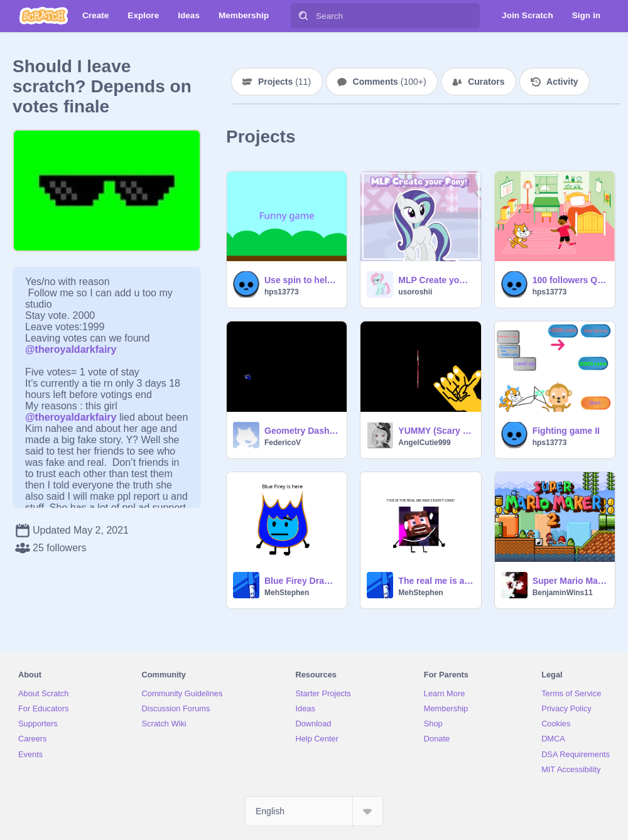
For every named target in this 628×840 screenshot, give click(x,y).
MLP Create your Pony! (436, 280)
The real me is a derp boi (436, 581)
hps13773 (282, 292)
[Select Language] (314, 811)
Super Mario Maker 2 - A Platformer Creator (570, 581)
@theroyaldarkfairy (71, 349)
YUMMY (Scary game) (436, 431)
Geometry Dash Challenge (302, 431)
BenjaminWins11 (563, 593)
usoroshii (415, 292)
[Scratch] (44, 16)
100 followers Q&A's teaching (570, 280)
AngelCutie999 (424, 443)
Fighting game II (566, 431)
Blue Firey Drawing (302, 581)
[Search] (303, 16)
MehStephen (287, 593)
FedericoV (283, 443)
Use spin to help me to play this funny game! (302, 280)
